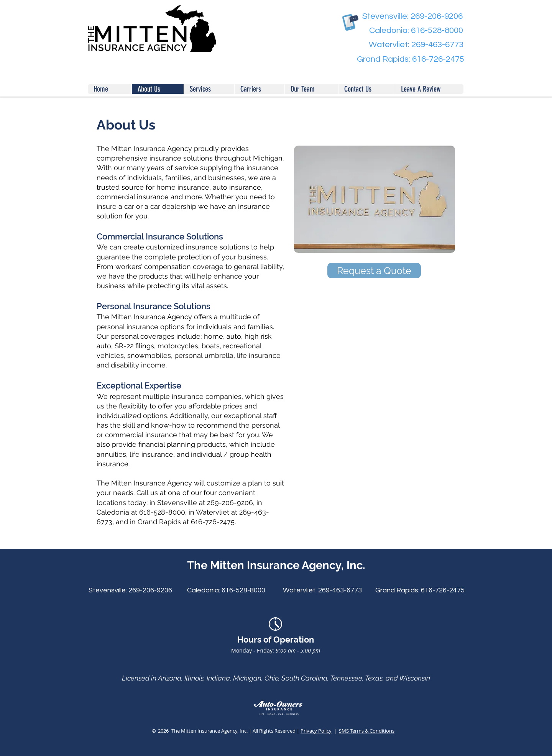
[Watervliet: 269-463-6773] (411, 45)
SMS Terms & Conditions (367, 731)
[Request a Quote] (374, 271)
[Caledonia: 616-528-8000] (410, 31)
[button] (429, 89)
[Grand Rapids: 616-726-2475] (411, 60)
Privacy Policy (316, 731)
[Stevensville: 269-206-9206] (410, 17)
